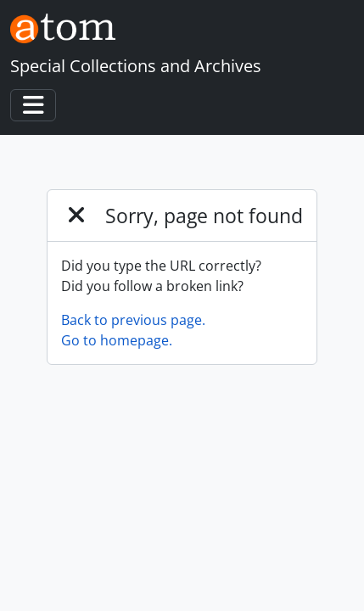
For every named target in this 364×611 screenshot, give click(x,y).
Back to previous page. (133, 320)
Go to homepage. (117, 340)
